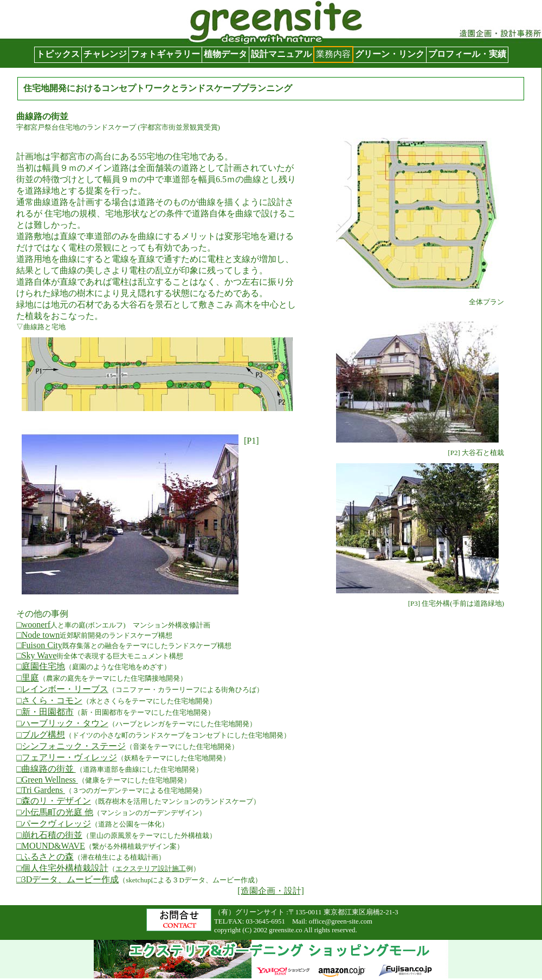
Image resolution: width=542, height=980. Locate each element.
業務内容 (333, 54)
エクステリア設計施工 (151, 869)
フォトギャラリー (165, 54)
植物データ (225, 54)
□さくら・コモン (49, 700)
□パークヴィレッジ (54, 824)
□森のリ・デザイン (54, 801)
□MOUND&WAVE (51, 846)
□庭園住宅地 (41, 666)
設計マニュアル (281, 54)
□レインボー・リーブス (62, 689)
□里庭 (28, 678)
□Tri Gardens (41, 790)
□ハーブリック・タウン (62, 723)
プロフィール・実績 (467, 54)
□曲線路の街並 (46, 769)
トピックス (58, 54)
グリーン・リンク (390, 54)
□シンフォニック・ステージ (71, 746)
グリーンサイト (30, 5)
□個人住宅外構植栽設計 (62, 868)
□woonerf (33, 624)
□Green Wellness (47, 780)
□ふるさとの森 (45, 857)
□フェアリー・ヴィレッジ (67, 757)
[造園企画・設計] (271, 891)
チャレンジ (105, 54)
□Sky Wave (36, 655)
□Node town (38, 635)
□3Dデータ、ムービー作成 (67, 879)
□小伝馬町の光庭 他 (55, 812)
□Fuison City (39, 645)
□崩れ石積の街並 (49, 835)
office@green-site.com (341, 921)
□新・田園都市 (45, 712)
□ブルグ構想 (41, 735)
